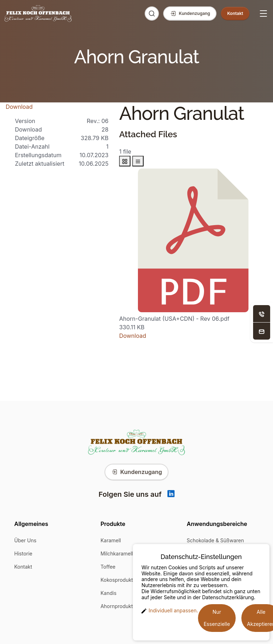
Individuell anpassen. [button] (170, 611)
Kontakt (23, 567)
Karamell (111, 540)
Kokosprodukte (118, 580)
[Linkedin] (171, 494)
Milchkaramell (117, 553)
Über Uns (25, 540)
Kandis (109, 593)
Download (19, 107)
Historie (23, 553)
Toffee (108, 567)
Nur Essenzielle (217, 618)
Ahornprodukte (118, 606)
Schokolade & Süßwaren (215, 540)
